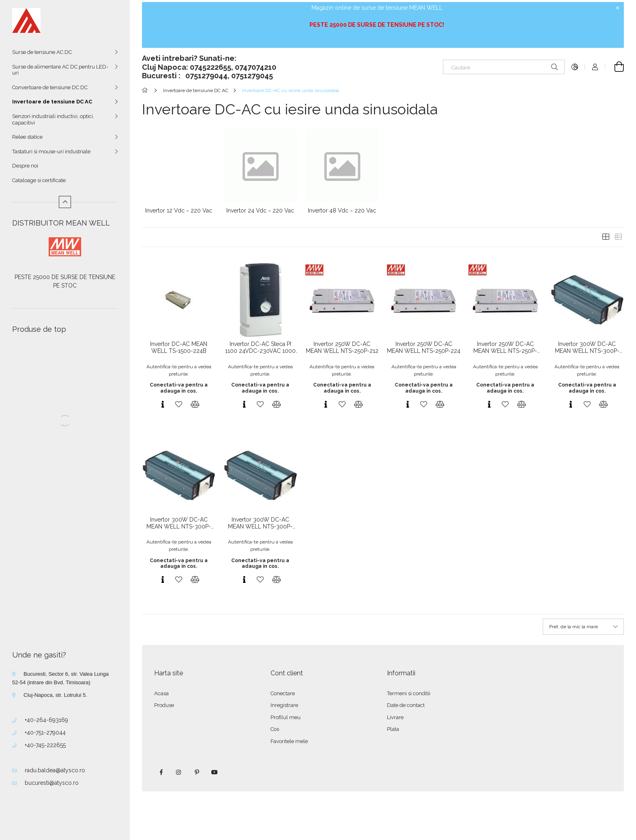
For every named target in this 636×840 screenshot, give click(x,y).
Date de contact (406, 705)
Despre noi (25, 166)
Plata (393, 729)
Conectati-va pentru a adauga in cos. (179, 388)
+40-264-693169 (46, 720)
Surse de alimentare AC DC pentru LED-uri (60, 70)
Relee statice (27, 137)
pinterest (197, 772)
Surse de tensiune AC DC (42, 52)
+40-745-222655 (45, 745)
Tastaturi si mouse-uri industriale (51, 151)
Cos (275, 729)
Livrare (395, 717)
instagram (179, 772)
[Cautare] (504, 67)
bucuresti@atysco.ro (52, 783)
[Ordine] (583, 627)
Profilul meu (286, 717)
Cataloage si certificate (39, 180)
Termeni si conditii (409, 693)
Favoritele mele (289, 741)
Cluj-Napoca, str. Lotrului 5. (55, 695)
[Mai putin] (65, 202)
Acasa (161, 693)
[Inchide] (618, 8)
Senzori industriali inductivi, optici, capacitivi (53, 119)
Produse (164, 705)
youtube (215, 772)
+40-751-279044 (45, 733)
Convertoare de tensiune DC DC (50, 87)
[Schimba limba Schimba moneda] (575, 67)
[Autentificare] (595, 67)
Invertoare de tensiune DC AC (52, 102)
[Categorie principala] (146, 90)
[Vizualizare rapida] (163, 404)
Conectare (283, 693)
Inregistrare (284, 705)
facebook (161, 772)
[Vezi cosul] (615, 67)
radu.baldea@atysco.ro (55, 770)
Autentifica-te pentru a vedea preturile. (179, 370)
